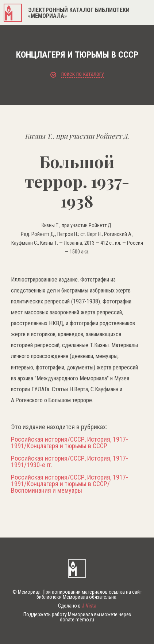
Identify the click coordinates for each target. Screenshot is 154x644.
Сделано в (77, 606)
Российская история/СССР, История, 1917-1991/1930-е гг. (70, 462)
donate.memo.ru (77, 620)
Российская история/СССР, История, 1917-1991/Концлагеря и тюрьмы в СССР (70, 443)
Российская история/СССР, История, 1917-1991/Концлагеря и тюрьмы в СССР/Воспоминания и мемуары (70, 484)
